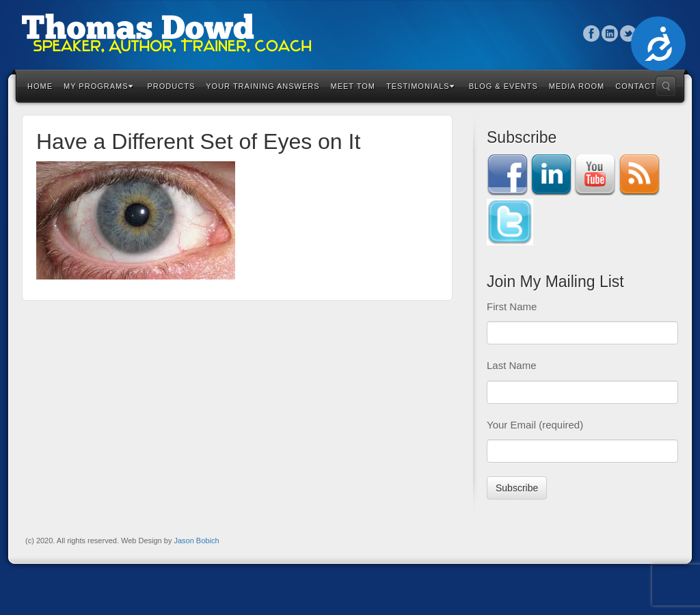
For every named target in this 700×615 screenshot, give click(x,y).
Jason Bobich (196, 541)
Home (40, 86)
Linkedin (610, 33)
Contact (635, 86)
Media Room (577, 86)
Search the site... (666, 86)
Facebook (592, 33)
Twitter (629, 33)
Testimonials (420, 86)
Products (172, 86)
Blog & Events (503, 86)
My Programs (98, 86)
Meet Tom (353, 86)
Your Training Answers (262, 86)
